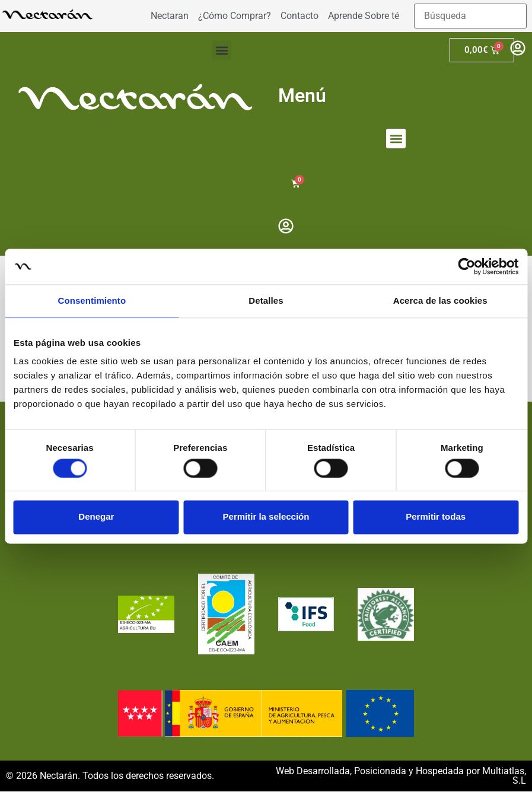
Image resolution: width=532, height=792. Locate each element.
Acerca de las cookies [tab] (440, 300)
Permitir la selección (266, 517)
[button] (222, 50)
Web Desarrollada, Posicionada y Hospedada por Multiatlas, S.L (401, 776)
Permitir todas (436, 517)
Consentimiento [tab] (92, 300)
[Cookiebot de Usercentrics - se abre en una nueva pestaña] (466, 266)
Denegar (96, 517)
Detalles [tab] (266, 300)
